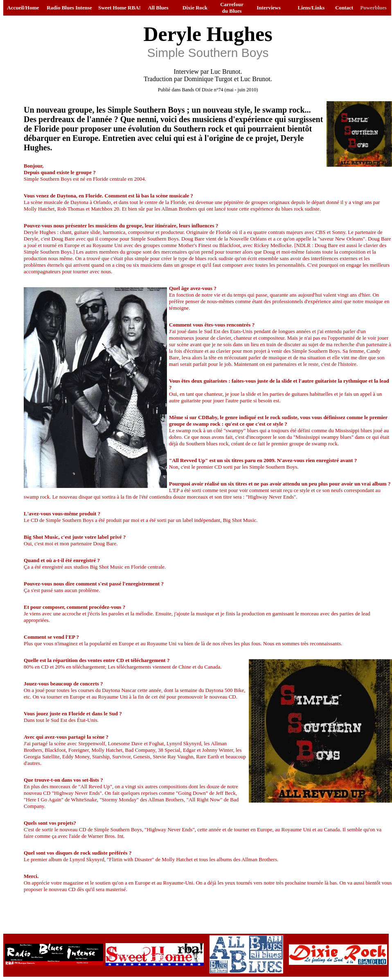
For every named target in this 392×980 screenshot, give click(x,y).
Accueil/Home (23, 8)
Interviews (269, 8)
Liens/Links (311, 8)
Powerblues (374, 8)
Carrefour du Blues (232, 8)
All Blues (158, 8)
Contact (344, 8)
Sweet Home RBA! (119, 8)
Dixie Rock (195, 8)
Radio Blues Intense (69, 8)
